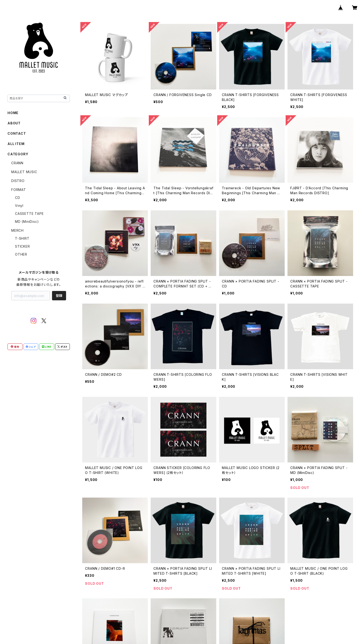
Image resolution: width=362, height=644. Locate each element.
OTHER (21, 254)
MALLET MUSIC (24, 172)
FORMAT (19, 190)
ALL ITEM (16, 144)
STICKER (22, 246)
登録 (59, 296)
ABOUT (14, 123)
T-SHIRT (22, 238)
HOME (13, 113)
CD (18, 198)
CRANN (17, 163)
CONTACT (17, 133)
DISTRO (18, 181)
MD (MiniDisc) (27, 221)
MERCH (17, 230)
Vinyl (19, 206)
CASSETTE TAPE (29, 214)
